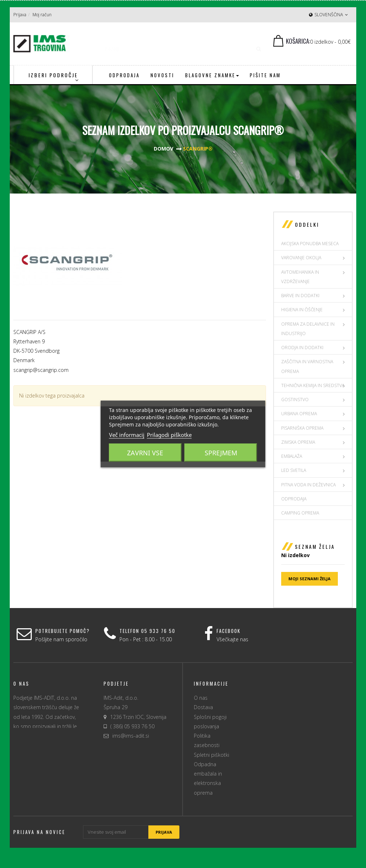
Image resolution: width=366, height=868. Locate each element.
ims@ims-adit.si (131, 736)
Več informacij (127, 435)
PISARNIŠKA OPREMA (302, 428)
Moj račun (42, 15)
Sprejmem (221, 453)
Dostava (203, 707)
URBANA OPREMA (299, 414)
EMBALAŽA (292, 456)
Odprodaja (294, 499)
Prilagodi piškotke (169, 435)
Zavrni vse (145, 453)
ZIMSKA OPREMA (298, 442)
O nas (201, 698)
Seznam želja (315, 546)
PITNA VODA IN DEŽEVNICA (308, 485)
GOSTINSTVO (295, 400)
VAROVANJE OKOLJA (301, 258)
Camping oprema (300, 513)
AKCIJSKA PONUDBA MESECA (310, 244)
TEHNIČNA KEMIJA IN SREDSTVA (313, 385)
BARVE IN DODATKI (300, 296)
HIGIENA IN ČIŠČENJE (302, 310)
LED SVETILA (294, 470)
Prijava (20, 15)
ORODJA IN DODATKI (302, 348)
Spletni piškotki (212, 755)
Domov (164, 149)
